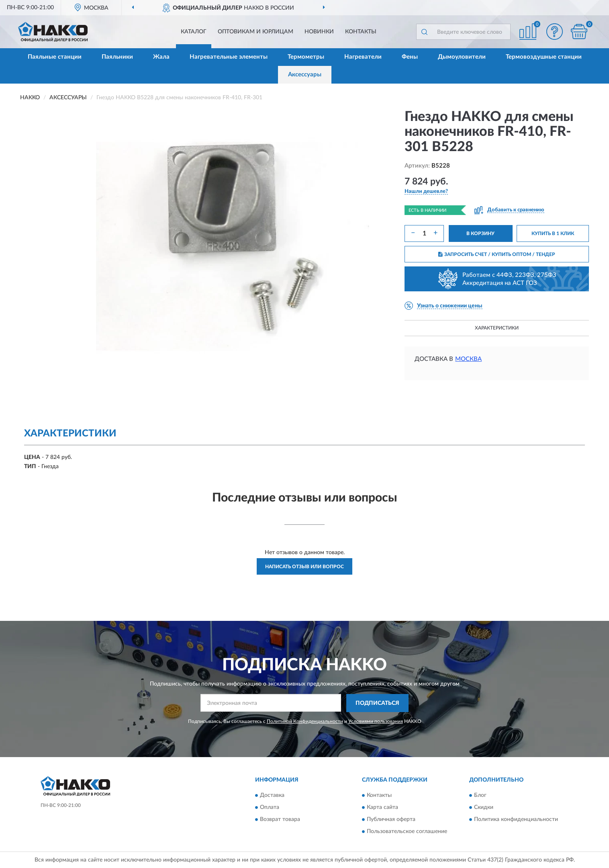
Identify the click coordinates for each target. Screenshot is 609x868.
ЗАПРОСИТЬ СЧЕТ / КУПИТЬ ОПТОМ (497, 254)
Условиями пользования (376, 721)
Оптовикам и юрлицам (255, 32)
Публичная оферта (391, 820)
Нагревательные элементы (229, 57)
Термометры (306, 57)
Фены (410, 57)
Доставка (272, 796)
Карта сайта (382, 808)
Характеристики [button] (497, 328)
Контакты (361, 32)
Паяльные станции (55, 57)
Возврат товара (280, 820)
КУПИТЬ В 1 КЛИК (553, 233)
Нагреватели (363, 57)
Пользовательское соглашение (407, 832)
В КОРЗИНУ (480, 233)
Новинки (319, 32)
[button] (555, 32)
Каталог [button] (194, 32)
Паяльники (117, 57)
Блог (480, 796)
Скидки (484, 808)
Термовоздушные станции (544, 57)
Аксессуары (305, 75)
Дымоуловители (462, 57)
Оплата (270, 808)
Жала (161, 57)
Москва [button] (468, 359)
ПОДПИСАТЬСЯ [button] (377, 703)
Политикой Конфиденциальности (305, 721)
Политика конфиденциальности (516, 820)
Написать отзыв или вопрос (304, 567)
